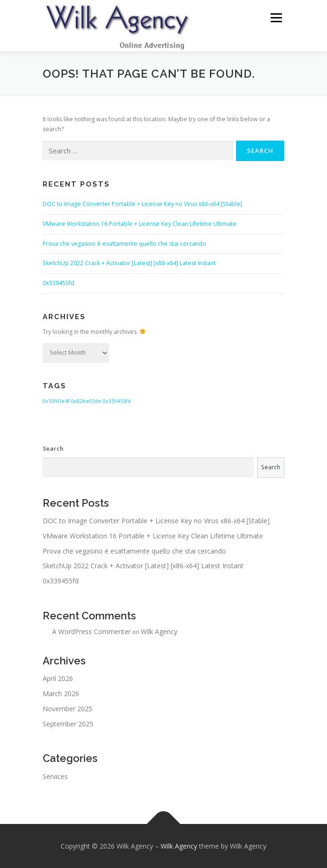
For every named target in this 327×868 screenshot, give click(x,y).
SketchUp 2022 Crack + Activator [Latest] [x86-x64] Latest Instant (129, 263)
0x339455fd (59, 283)
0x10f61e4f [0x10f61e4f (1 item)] (56, 401)
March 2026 (61, 694)
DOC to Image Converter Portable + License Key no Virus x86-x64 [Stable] (142, 204)
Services (55, 776)
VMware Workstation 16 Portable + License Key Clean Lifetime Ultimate (140, 224)
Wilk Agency (159, 631)
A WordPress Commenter (91, 631)
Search (53, 449)
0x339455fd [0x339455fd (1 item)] (117, 401)
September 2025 (68, 724)
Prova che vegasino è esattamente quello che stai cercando (124, 244)
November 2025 (68, 709)
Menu (276, 18)
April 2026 (58, 678)
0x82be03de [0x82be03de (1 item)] (86, 401)
